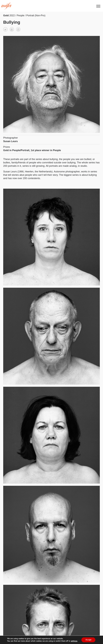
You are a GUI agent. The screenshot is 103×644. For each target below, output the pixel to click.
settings (74, 641)
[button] (5, 29)
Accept (88, 640)
